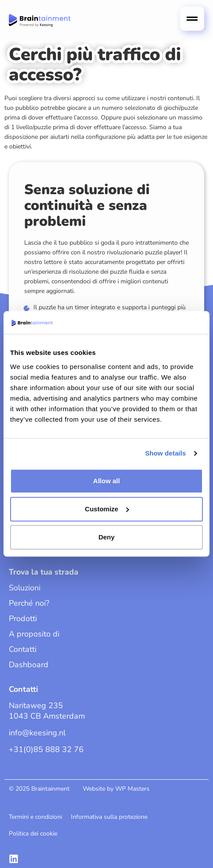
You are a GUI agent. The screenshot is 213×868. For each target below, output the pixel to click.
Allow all (107, 481)
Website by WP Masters (116, 789)
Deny (107, 537)
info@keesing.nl (37, 733)
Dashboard (29, 665)
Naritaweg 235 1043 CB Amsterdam (47, 711)
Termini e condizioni (35, 817)
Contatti (23, 649)
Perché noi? (29, 603)
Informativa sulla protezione (109, 817)
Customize (107, 509)
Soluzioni (25, 588)
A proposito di (34, 634)
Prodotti (23, 618)
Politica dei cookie (33, 834)
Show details (166, 454)
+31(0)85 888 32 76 (46, 749)
